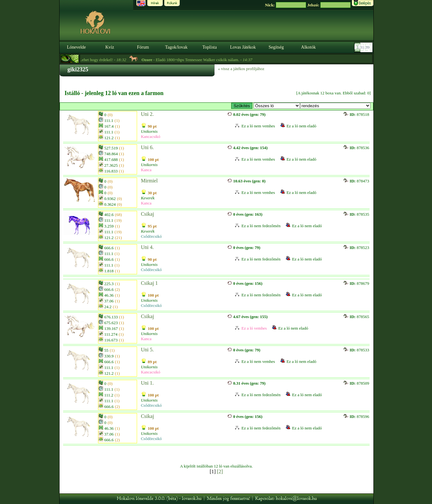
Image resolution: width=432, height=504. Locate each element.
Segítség (276, 47)
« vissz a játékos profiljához (241, 69)
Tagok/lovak (176, 47)
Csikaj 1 (149, 283)
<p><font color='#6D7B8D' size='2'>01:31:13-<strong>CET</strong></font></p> (364, 47)
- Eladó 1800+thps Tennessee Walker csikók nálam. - (201, 60)
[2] (220, 472)
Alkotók (308, 47)
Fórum (143, 47)
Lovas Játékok (243, 47)
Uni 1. (147, 383)
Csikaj (147, 214)
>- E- (277, 106)
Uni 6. (147, 147)
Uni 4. (147, 247)
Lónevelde (76, 47)
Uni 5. (147, 350)
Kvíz (110, 47)
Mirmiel (149, 181)
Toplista (210, 47)
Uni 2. (147, 114)
